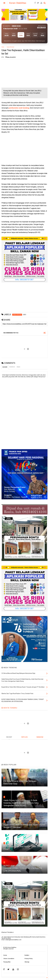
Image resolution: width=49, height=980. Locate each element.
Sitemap (27, 962)
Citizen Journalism (9, 959)
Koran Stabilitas (18, 3)
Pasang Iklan (7, 962)
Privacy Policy (29, 959)
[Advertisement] (16, 73)
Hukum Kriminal (10, 47)
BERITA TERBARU (9, 708)
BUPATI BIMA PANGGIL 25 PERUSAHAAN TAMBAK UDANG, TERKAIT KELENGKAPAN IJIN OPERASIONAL (23, 868)
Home (3, 47)
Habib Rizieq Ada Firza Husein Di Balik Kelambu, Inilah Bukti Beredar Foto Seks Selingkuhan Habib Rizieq (21, 803)
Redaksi (27, 955)
